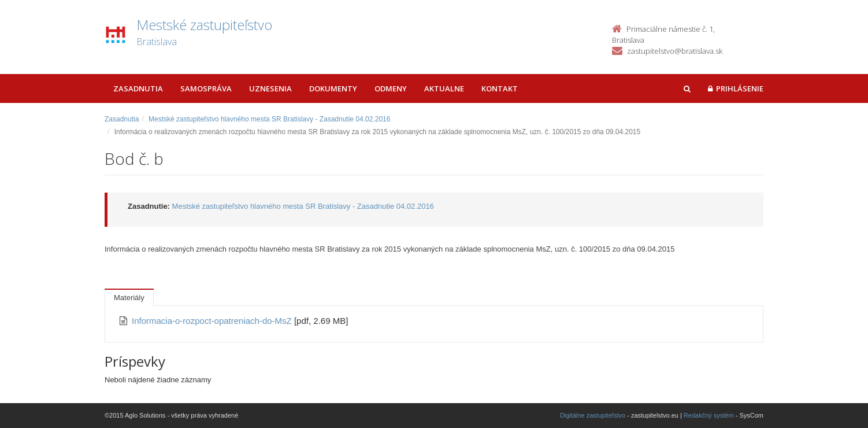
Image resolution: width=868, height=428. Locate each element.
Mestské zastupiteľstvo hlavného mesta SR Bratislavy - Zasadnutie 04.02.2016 (269, 119)
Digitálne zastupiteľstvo (593, 415)
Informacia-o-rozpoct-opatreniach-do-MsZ (213, 321)
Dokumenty (333, 88)
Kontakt (500, 88)
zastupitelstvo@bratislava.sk (675, 51)
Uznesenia (270, 88)
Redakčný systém (709, 415)
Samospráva (206, 88)
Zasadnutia (138, 88)
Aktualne (444, 88)
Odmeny (391, 88)
